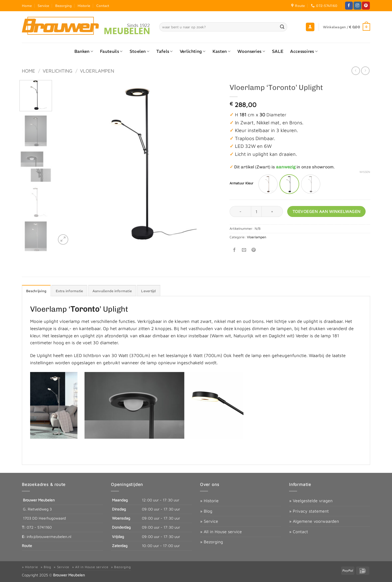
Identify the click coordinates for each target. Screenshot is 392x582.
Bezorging (63, 6)
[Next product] (356, 71)
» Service (209, 521)
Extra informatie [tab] (69, 291)
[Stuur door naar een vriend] (244, 250)
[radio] (268, 184)
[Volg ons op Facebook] (349, 6)
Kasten (221, 51)
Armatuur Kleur (241, 183)
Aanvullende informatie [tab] (112, 291)
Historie (84, 6)
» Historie (209, 501)
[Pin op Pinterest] (254, 250)
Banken (84, 51)
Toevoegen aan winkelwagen (327, 211)
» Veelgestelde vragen (311, 501)
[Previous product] (365, 71)
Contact (103, 6)
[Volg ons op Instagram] (357, 6)
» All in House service (221, 532)
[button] (310, 27)
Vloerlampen (97, 71)
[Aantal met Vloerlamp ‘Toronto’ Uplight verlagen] (240, 211)
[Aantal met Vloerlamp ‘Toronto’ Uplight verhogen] (272, 211)
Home (27, 6)
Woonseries (251, 51)
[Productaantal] (256, 211)
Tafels (164, 51)
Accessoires (304, 51)
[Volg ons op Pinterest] (366, 6)
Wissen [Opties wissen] (365, 172)
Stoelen (140, 51)
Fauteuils (111, 51)
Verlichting (193, 51)
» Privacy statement (309, 511)
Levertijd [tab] (148, 291)
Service (43, 6)
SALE (278, 51)
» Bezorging (211, 542)
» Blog (206, 511)
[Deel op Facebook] (235, 250)
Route (27, 546)
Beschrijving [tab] (36, 291)
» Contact (299, 532)
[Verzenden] (282, 27)
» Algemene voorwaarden (314, 521)
